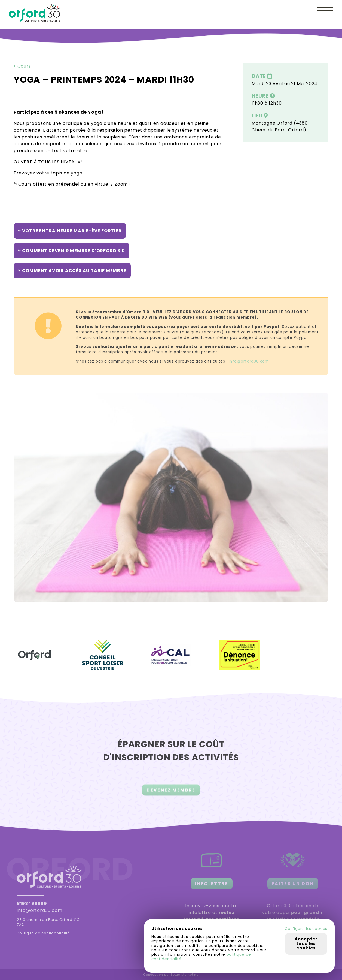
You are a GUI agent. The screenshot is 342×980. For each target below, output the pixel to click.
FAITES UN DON (293, 884)
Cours (22, 66)
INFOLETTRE (212, 884)
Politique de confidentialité (43, 933)
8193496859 (32, 904)
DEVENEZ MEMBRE (171, 793)
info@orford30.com (249, 361)
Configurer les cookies (306, 929)
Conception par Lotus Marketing (171, 975)
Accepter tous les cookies (306, 943)
